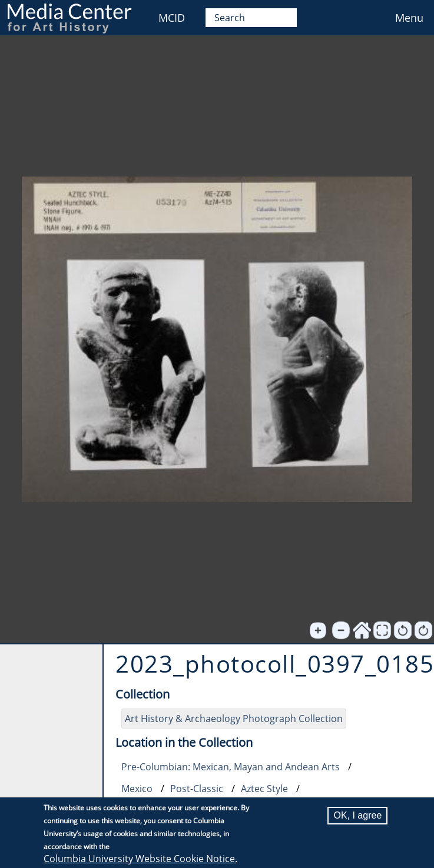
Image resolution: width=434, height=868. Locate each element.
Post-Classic (197, 789)
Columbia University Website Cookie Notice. (140, 859)
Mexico (137, 789)
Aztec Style (264, 789)
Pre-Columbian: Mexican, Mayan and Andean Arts (231, 767)
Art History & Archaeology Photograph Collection (234, 719)
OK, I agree (357, 815)
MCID (172, 18)
